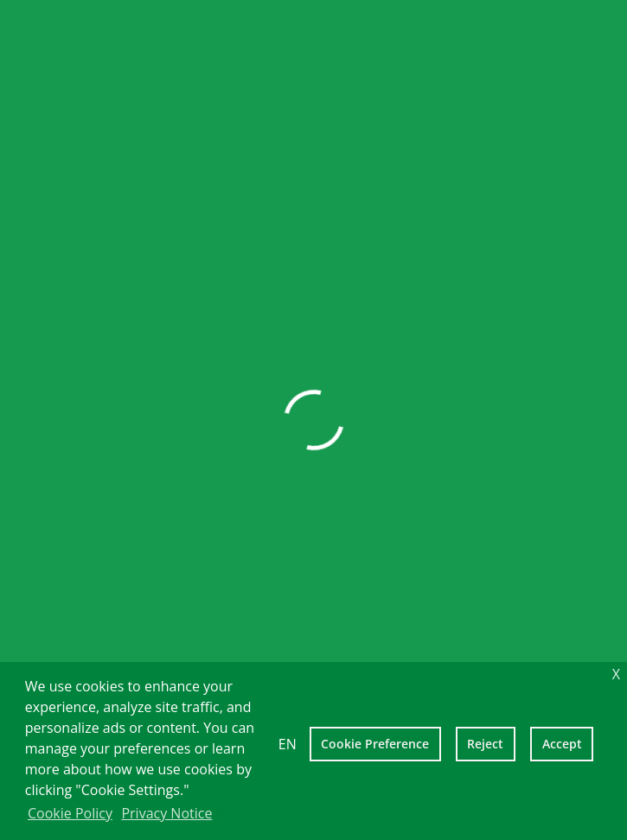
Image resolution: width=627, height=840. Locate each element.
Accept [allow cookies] (562, 744)
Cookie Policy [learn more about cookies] (70, 813)
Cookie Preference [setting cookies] (375, 744)
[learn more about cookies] (221, 815)
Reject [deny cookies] (485, 744)
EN (288, 744)
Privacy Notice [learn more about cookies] (166, 813)
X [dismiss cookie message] (616, 674)
